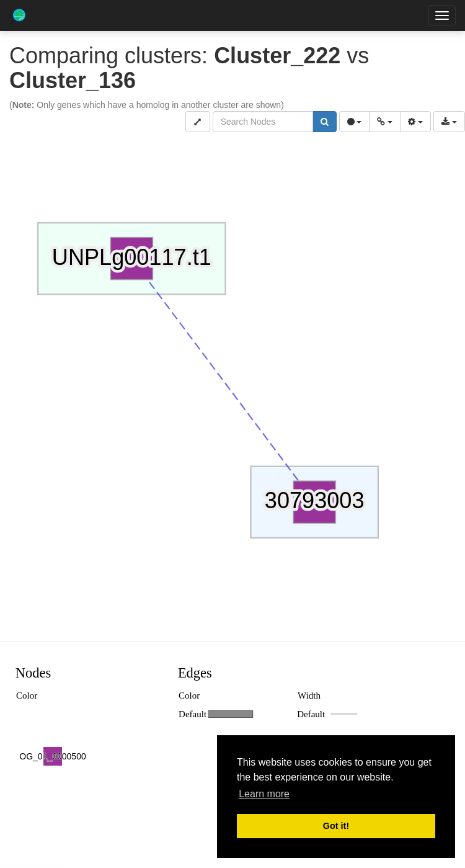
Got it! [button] (336, 826)
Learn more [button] (264, 794)
